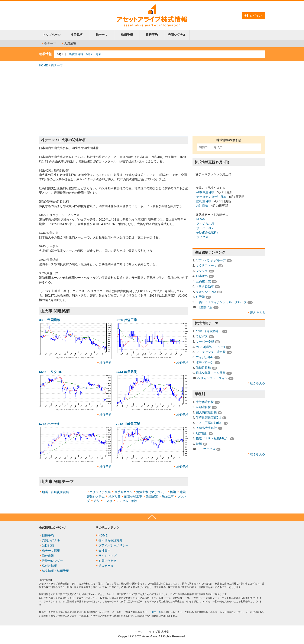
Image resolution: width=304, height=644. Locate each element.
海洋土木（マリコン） (151, 492)
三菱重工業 (203, 281)
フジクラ (202, 271)
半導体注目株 (205, 192)
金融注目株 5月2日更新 (85, 54)
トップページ (52, 35)
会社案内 (104, 551)
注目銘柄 (77, 35)
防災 (97, 501)
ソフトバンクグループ (211, 260)
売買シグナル (177, 35)
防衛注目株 (204, 201)
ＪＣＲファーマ (206, 265)
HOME (43, 65)
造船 (199, 444)
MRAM (201, 219)
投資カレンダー (52, 561)
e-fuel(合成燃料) (207, 232)
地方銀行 (202, 433)
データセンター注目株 (211, 197)
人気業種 (69, 43)
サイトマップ (107, 556)
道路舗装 (152, 496)
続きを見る (258, 313)
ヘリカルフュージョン (212, 378)
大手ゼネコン (123, 492)
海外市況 (48, 556)
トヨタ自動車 (205, 286)
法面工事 (168, 496)
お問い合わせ (107, 561)
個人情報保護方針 (110, 540)
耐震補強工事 (133, 496)
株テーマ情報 (51, 551)
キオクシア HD (206, 292)
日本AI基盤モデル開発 (211, 373)
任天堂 (200, 297)
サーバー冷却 (205, 228)
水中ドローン (205, 362)
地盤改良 (114, 496)
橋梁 (173, 492)
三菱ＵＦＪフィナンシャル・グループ (221, 302)
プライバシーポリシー (113, 545)
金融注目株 (203, 407)
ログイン (256, 16)
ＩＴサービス (206, 449)
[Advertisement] (152, 102)
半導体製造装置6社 (209, 417)
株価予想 (127, 35)
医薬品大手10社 (207, 428)
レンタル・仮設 (127, 501)
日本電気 (202, 276)
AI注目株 (202, 206)
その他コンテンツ (107, 528)
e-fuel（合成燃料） (209, 331)
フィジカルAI (205, 224)
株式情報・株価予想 (55, 571)
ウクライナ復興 (100, 492)
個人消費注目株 (206, 412)
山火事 (108, 501)
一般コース (155, 612)
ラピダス (202, 237)
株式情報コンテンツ (52, 528)
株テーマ (102, 35)
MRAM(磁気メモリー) (210, 347)
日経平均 (152, 35)
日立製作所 (205, 307)
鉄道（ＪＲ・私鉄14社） (213, 438)
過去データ (106, 566)
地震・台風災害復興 (55, 492)
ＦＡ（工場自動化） (209, 423)
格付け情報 (49, 566)
